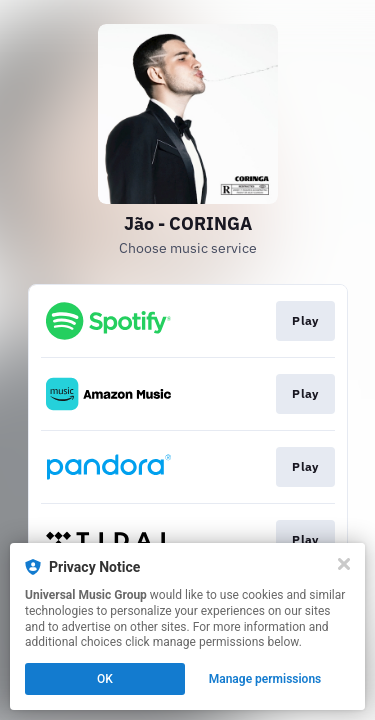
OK (105, 679)
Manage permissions (265, 679)
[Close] (344, 564)
